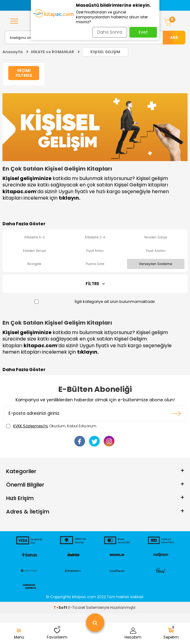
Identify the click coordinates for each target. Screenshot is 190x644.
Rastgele (34, 264)
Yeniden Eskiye (156, 237)
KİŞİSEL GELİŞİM (105, 52)
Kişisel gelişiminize (27, 178)
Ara (174, 37)
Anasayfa (13, 52)
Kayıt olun (176, 414)
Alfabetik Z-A (95, 237)
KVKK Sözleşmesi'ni (30, 426)
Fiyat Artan (95, 251)
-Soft (61, 607)
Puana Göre (95, 264)
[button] (35, 5)
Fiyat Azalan (156, 251)
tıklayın (69, 198)
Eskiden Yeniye (34, 251)
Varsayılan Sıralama (156, 264)
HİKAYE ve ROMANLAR (52, 52)
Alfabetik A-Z (34, 237)
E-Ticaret (77, 607)
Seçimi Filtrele (24, 73)
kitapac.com (19, 191)
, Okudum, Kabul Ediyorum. (52, 426)
